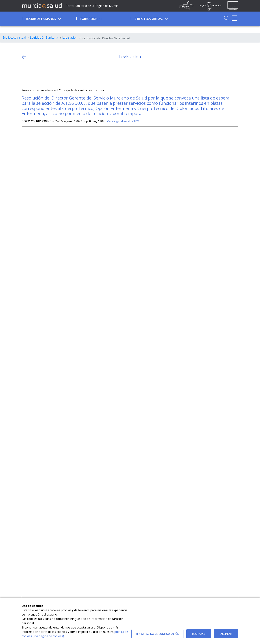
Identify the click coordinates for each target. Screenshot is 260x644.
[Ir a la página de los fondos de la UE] (233, 6)
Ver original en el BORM (123, 121)
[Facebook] (32, 74)
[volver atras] (24, 57)
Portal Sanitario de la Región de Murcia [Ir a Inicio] (92, 6)
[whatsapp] (39, 74)
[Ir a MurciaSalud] (42, 5)
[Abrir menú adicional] (234, 18)
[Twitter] (24, 74)
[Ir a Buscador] (227, 18)
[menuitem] (49, 18)
